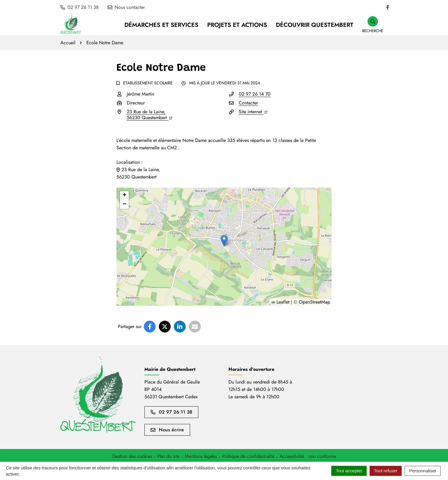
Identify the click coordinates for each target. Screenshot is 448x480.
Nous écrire (167, 430)
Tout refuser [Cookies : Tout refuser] (386, 471)
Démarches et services (161, 25)
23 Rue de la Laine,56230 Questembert (149, 115)
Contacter (248, 103)
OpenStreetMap (314, 302)
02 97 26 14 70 (255, 94)
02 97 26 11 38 (171, 412)
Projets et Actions (237, 25)
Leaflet (280, 302)
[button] (373, 25)
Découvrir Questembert (315, 25)
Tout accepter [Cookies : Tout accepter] (349, 471)
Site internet (253, 112)
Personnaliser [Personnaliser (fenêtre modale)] (423, 471)
